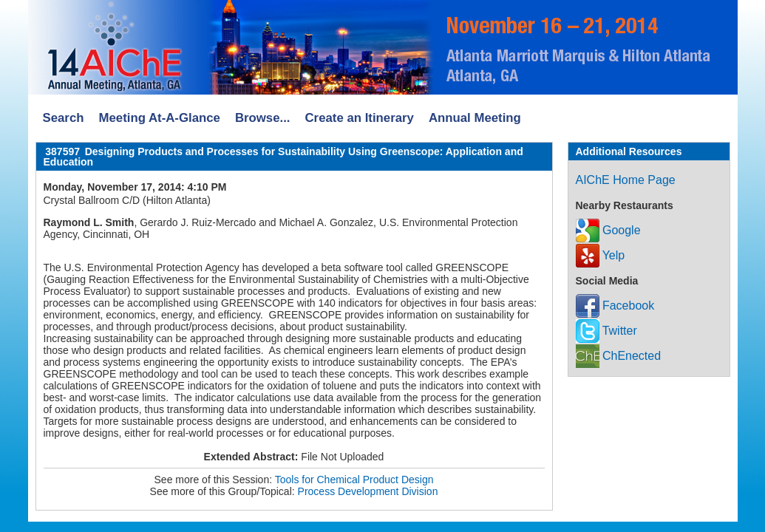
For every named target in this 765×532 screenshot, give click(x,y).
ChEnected (619, 356)
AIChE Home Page (626, 180)
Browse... (263, 118)
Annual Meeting (475, 118)
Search (64, 118)
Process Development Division (368, 491)
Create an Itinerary (360, 118)
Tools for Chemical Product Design (354, 480)
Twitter (606, 331)
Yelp (601, 255)
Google (608, 230)
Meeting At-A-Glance (159, 118)
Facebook (615, 306)
